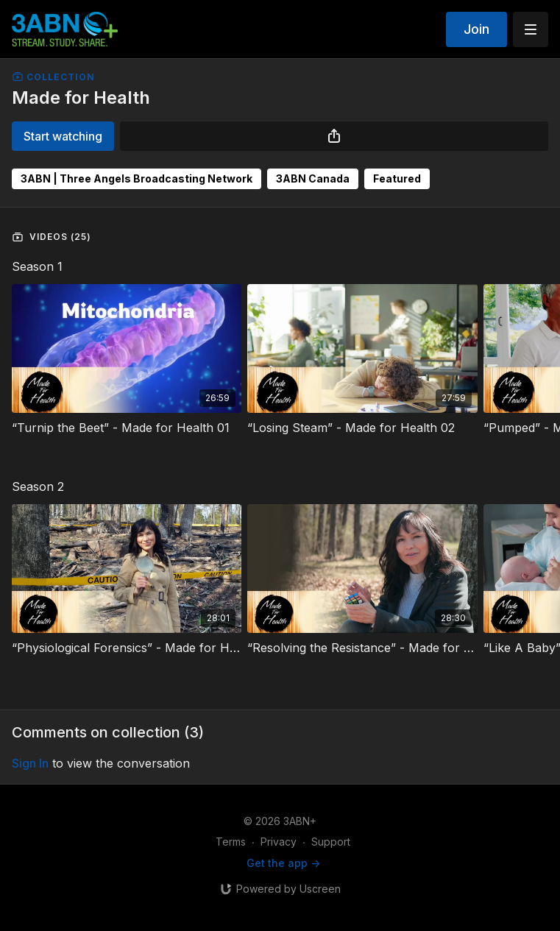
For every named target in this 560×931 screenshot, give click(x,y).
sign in (30, 763)
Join (476, 29)
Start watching (63, 136)
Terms (231, 842)
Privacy (279, 842)
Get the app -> (283, 863)
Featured (397, 178)
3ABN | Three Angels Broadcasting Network (137, 178)
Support (331, 842)
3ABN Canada (313, 178)
